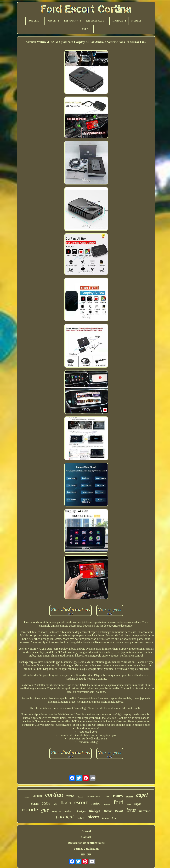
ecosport (57, 811)
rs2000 (80, 797)
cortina (54, 795)
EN (83, 854)
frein (114, 818)
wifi (55, 804)
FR (89, 854)
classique (81, 811)
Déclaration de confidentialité (86, 843)
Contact (86, 837)
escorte (30, 809)
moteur (69, 811)
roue (107, 796)
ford (119, 802)
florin (66, 803)
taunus (106, 818)
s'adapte (81, 818)
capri (142, 795)
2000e (46, 804)
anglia (138, 804)
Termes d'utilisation (86, 849)
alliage (95, 810)
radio (96, 803)
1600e (107, 811)
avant (119, 811)
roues (118, 796)
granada (107, 805)
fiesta (129, 805)
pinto (70, 796)
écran (35, 804)
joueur (27, 797)
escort (81, 802)
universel (145, 811)
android (129, 797)
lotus (131, 810)
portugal (65, 816)
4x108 (37, 796)
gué (45, 810)
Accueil (86, 831)
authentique (93, 796)
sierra (93, 817)
